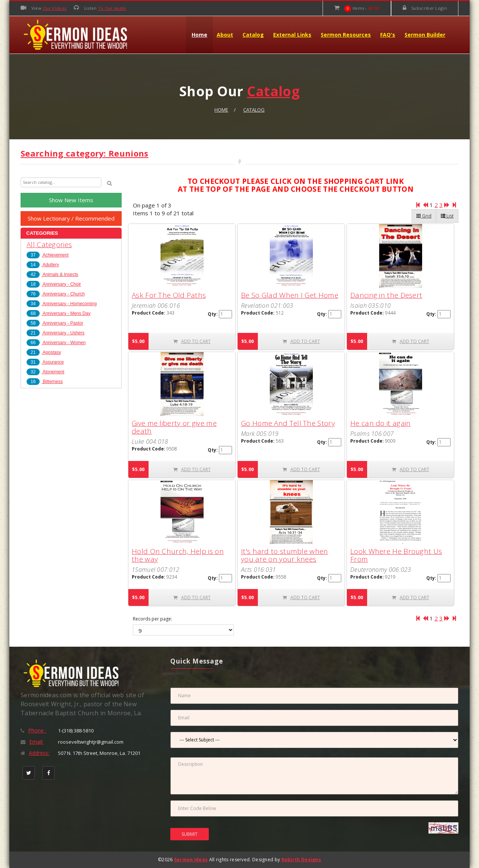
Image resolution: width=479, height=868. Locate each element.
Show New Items (71, 200)
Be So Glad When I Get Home (290, 295)
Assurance (45, 362)
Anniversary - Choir (54, 284)
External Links (292, 35)
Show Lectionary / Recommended (71, 218)
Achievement (48, 255)
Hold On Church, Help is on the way (178, 555)
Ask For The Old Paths (169, 295)
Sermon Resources (346, 35)
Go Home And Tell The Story (288, 423)
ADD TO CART (192, 341)
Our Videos (54, 8)
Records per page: (152, 619)
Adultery (43, 265)
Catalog (253, 35)
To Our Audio (112, 8)
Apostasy (44, 352)
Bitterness (45, 382)
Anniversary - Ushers (56, 333)
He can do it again (380, 423)
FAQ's (388, 35)
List (447, 216)
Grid (424, 216)
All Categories (49, 245)
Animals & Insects (52, 274)
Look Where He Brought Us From (396, 555)
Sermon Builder (425, 35)
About (225, 35)
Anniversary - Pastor (55, 323)
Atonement (45, 372)
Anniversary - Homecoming (62, 304)
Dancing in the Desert (386, 295)
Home (199, 35)
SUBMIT (190, 834)
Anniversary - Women (56, 343)
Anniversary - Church (56, 294)
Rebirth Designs (301, 860)
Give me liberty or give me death (174, 427)
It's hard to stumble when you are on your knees (285, 555)
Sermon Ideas (191, 860)
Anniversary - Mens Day (59, 313)
